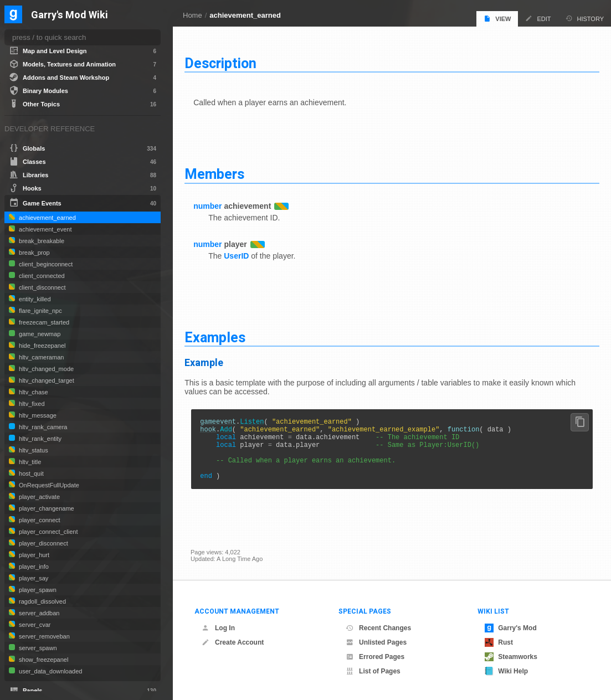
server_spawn (37, 648)
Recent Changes (378, 628)
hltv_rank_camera (42, 427)
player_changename (46, 508)
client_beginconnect (45, 264)
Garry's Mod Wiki (70, 15)
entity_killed (34, 299)
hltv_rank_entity (39, 439)
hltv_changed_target (46, 380)
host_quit (30, 473)
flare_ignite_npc (40, 311)
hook (214, 430)
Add (232, 430)
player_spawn (37, 590)
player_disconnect (43, 543)
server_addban (38, 613)
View (497, 19)
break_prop (34, 253)
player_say (33, 578)
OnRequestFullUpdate (48, 485)
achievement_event (44, 229)
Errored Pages (375, 657)
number (214, 204)
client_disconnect (41, 287)
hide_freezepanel (41, 346)
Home (192, 15)
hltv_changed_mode (45, 369)
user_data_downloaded (50, 671)
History (585, 19)
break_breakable (41, 241)
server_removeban (43, 636)
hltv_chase (33, 392)
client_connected (41, 276)
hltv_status (33, 450)
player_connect (39, 520)
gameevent (224, 421)
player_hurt (33, 555)
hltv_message (37, 415)
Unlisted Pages (376, 642)
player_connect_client (47, 532)
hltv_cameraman (40, 357)
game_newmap (39, 334)
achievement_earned (245, 15)
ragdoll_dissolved (42, 601)
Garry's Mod (511, 628)
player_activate (38, 497)
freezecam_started (43, 322)
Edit (538, 19)
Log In (218, 628)
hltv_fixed (31, 404)
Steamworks (511, 657)
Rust (499, 642)
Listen (258, 421)
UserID (242, 254)
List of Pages (373, 671)
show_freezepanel (43, 660)
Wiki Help (506, 671)
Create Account (233, 642)
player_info (33, 567)
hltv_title (29, 462)
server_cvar (34, 625)
